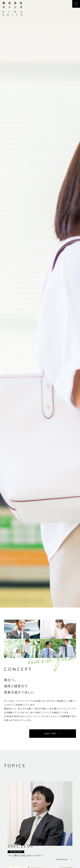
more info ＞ (53, 733)
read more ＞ (64, 859)
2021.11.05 (20, 846)
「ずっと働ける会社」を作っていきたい (25, 856)
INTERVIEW (16, 852)
